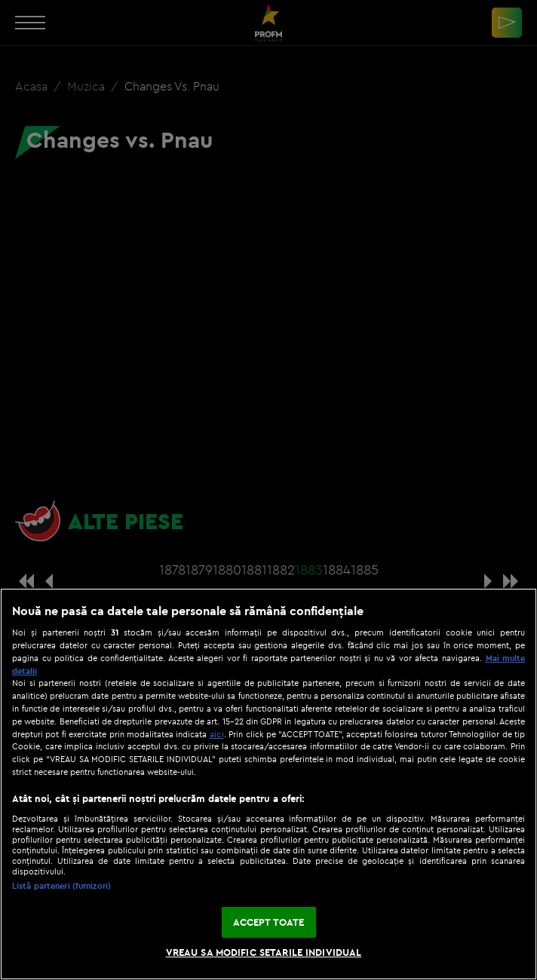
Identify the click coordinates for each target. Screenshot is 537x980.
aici (217, 734)
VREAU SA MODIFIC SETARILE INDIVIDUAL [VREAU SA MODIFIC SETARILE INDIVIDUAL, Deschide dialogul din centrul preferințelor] (264, 952)
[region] (268, 784)
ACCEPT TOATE (269, 922)
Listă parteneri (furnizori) (61, 886)
